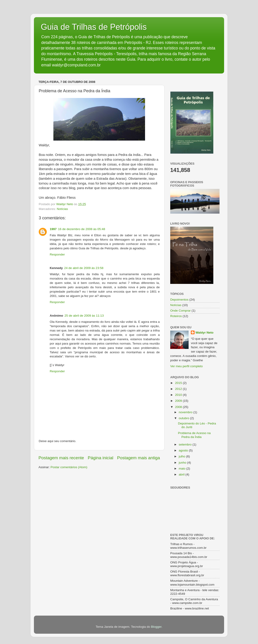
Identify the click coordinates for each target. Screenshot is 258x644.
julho (182, 456)
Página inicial (100, 458)
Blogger (156, 627)
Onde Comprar (180, 311)
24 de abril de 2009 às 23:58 (84, 268)
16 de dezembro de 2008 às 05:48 (82, 229)
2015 (179, 383)
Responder (57, 254)
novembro (186, 412)
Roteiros (176, 316)
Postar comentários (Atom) (69, 467)
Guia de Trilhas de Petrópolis (94, 27)
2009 (179, 401)
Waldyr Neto (204, 333)
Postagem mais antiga (139, 458)
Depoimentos (179, 300)
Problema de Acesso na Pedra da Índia (194, 435)
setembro (186, 444)
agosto (184, 450)
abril (182, 474)
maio (183, 469)
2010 (179, 395)
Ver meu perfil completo (187, 366)
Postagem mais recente (61, 458)
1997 (53, 229)
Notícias (62, 209)
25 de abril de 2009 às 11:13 (84, 316)
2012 (179, 389)
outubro (184, 418)
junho (183, 463)
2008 (179, 407)
